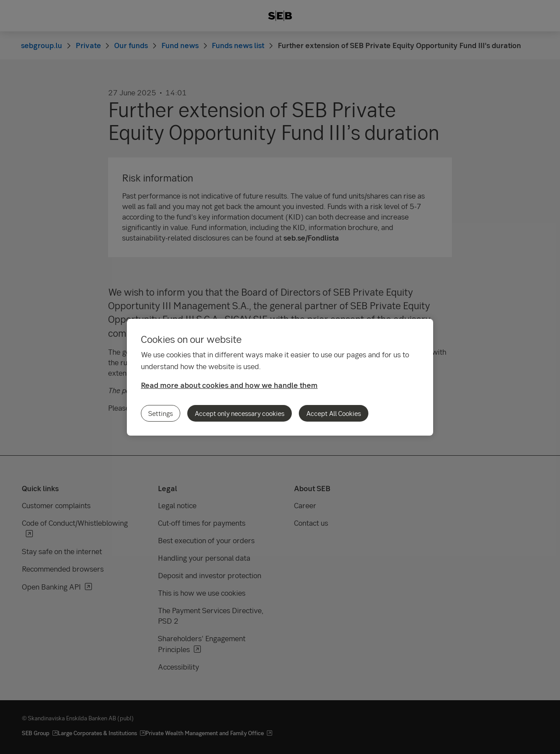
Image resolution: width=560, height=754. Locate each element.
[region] (280, 377)
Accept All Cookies (334, 413)
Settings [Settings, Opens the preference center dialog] (161, 413)
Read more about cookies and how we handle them (229, 385)
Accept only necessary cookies (240, 413)
